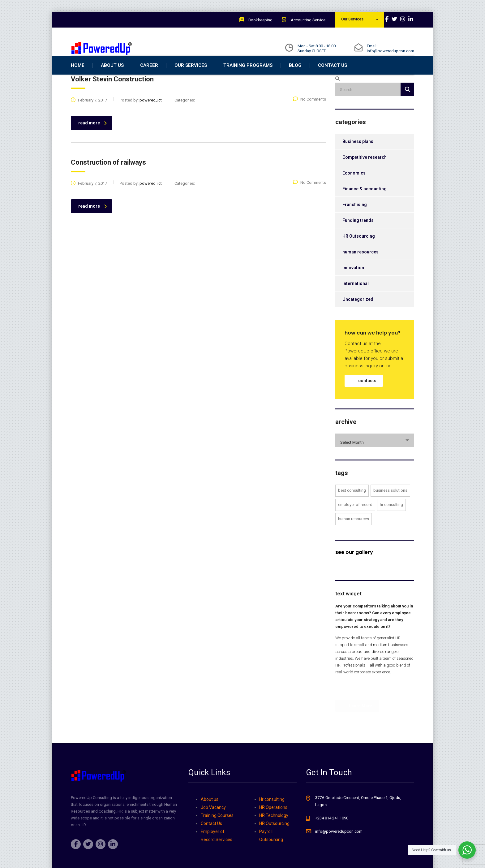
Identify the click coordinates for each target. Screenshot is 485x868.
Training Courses (217, 815)
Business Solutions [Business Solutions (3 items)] (390, 503)
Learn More (357, 715)
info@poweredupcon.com (339, 831)
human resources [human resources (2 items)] (354, 531)
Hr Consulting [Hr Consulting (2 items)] (391, 517)
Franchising (355, 217)
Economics (354, 185)
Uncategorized (358, 312)
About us (210, 799)
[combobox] (375, 453)
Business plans (358, 154)
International (356, 296)
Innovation (353, 280)
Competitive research (365, 170)
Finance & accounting (365, 201)
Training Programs (248, 78)
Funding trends (358, 233)
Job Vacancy (213, 807)
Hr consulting (272, 799)
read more (92, 135)
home (78, 78)
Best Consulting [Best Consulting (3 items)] (352, 503)
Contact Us (333, 78)
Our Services (191, 78)
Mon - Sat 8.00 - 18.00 (317, 46)
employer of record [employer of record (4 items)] (355, 517)
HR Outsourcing (359, 248)
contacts (367, 393)
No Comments (309, 112)
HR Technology (274, 815)
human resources (361, 264)
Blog (295, 78)
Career (149, 78)
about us (112, 78)
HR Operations (273, 807)
